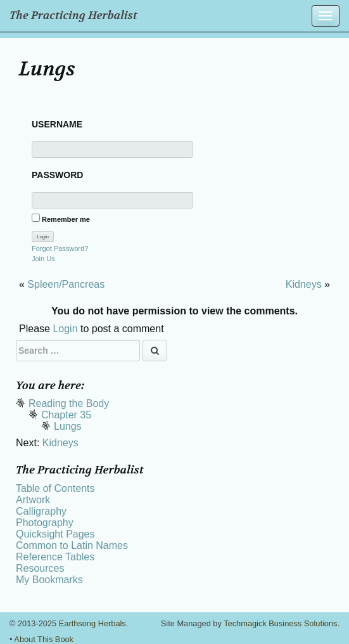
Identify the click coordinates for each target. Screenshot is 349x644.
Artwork (33, 500)
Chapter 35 (66, 415)
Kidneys (304, 284)
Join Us (43, 259)
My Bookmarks (49, 580)
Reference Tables (55, 557)
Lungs (68, 426)
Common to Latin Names (72, 545)
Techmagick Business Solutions (280, 623)
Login (65, 329)
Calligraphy (41, 511)
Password (57, 175)
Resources (40, 568)
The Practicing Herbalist (73, 16)
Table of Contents (55, 488)
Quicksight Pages (55, 534)
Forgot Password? (60, 248)
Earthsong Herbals (92, 623)
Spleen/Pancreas (66, 284)
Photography (45, 523)
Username (57, 124)
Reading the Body (69, 403)
